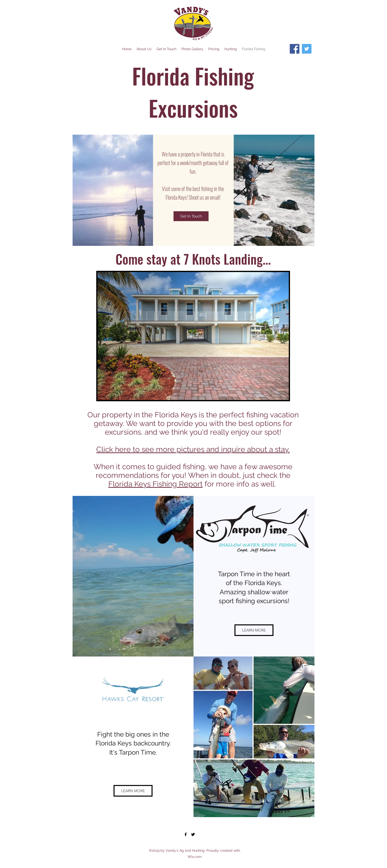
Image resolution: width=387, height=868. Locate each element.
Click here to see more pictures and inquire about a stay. (193, 449)
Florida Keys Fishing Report (155, 484)
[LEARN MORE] (254, 630)
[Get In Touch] (191, 216)
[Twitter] (307, 49)
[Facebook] (295, 49)
